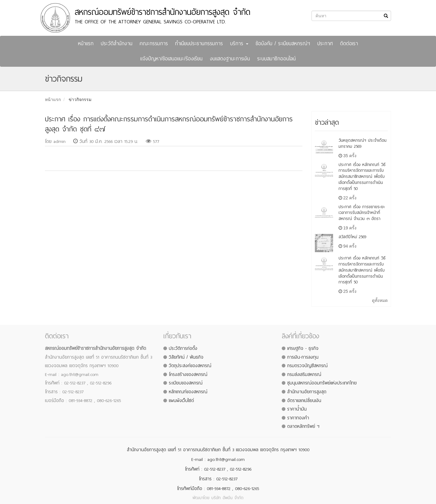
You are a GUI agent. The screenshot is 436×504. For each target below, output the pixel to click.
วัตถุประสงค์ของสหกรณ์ (190, 366)
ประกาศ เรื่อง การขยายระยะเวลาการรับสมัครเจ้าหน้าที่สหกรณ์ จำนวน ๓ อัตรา (362, 213)
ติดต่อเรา (349, 44)
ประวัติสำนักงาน (117, 44)
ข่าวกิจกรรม (80, 100)
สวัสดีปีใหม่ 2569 (352, 237)
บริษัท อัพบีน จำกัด (227, 498)
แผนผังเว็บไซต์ (181, 401)
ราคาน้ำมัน (297, 409)
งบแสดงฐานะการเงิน (230, 59)
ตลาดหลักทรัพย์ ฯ (303, 426)
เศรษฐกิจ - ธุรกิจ (303, 348)
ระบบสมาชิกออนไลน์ (276, 59)
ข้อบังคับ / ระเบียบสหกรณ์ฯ (283, 44)
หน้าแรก (86, 44)
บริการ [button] (239, 44)
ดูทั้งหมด (380, 300)
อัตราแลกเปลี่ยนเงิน (304, 401)
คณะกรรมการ (154, 44)
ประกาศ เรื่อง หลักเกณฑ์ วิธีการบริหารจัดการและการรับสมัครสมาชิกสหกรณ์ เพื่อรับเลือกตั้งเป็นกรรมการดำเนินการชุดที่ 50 (362, 177)
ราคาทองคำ (298, 418)
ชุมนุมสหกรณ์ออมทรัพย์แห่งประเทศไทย (322, 383)
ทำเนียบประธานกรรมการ (199, 44)
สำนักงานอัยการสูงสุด (307, 392)
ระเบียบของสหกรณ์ (186, 383)
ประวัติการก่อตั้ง (183, 348)
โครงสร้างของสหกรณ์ (188, 374)
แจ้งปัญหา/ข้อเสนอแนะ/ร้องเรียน (171, 59)
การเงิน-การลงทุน (303, 357)
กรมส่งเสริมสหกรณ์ (304, 374)
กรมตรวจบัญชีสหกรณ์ (307, 366)
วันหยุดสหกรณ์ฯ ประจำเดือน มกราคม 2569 (363, 143)
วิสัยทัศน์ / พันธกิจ (186, 357)
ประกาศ (325, 44)
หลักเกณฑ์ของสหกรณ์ (188, 392)
